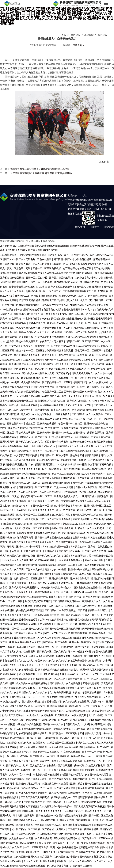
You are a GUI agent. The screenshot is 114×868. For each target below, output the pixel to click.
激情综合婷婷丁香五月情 (38, 601)
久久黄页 (42, 287)
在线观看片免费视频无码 (55, 305)
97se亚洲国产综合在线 (78, 711)
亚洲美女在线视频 (61, 537)
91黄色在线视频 (97, 537)
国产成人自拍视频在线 (31, 273)
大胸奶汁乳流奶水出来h (27, 314)
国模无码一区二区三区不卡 (90, 350)
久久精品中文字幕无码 (59, 866)
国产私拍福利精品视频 (12, 278)
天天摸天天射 (75, 679)
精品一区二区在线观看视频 (66, 474)
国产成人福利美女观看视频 (33, 747)
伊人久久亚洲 (76, 396)
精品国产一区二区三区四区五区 (82, 341)
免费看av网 (86, 542)
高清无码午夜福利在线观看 (94, 797)
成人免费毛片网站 (61, 515)
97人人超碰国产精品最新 (27, 396)
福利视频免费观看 (90, 282)
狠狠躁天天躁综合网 (53, 300)
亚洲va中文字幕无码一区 (83, 642)
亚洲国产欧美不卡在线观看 (75, 478)
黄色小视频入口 (37, 323)
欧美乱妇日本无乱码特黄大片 (57, 587)
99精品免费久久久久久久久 (49, 606)
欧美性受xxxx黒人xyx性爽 (18, 524)
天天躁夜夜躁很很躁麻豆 (45, 296)
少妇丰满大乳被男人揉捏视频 (90, 765)
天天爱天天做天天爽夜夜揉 (35, 797)
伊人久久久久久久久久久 (58, 660)
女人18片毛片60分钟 (20, 774)
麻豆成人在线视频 (94, 560)
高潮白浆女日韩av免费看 (56, 784)
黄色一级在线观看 (66, 510)
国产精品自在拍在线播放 (53, 688)
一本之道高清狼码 (102, 273)
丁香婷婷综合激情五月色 (100, 556)
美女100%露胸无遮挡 (28, 852)
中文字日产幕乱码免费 (26, 455)
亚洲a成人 (6, 815)
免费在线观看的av (11, 597)
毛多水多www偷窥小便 (48, 533)
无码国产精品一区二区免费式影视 (63, 629)
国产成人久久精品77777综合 (83, 401)
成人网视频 (46, 624)
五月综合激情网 (91, 683)
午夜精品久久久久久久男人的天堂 (76, 446)
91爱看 (98, 793)
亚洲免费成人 (88, 428)
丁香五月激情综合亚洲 (24, 638)
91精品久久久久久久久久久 (33, 692)
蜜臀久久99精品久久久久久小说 (84, 688)
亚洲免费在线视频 (59, 578)
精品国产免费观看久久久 (75, 774)
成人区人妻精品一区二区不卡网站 (32, 528)
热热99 (74, 455)
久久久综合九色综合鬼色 (51, 834)
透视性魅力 (63, 861)
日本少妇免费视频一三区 (56, 547)
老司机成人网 (66, 528)
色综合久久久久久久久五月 (26, 469)
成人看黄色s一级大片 (94, 474)
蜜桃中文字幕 (83, 647)
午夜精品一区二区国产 (98, 747)
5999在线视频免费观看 (83, 264)
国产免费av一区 (41, 506)
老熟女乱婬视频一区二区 (48, 825)
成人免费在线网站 (31, 382)
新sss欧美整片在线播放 (74, 460)
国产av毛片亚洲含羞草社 (62, 287)
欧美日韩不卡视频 (99, 355)
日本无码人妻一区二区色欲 (83, 323)
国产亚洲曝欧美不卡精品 (41, 501)
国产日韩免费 (42, 410)
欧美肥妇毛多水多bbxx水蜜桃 (39, 565)
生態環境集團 (75, 200)
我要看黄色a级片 (53, 309)
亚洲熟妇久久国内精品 (57, 551)
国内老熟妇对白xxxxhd (66, 282)
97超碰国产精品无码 (20, 451)
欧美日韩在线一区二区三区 (92, 510)
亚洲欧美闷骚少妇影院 (96, 423)
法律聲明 (95, 227)
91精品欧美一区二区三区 (61, 743)
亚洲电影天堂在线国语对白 (88, 587)
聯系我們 (80, 227)
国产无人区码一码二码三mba (88, 515)
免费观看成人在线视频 (12, 738)
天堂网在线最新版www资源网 (44, 419)
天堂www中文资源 (64, 487)
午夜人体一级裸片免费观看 (24, 405)
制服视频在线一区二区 (85, 779)
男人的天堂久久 (39, 765)
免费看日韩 (39, 743)
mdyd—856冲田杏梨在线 (14, 428)
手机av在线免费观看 (27, 341)
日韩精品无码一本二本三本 (33, 437)
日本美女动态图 (66, 820)
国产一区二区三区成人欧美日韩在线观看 (66, 633)
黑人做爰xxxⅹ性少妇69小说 (36, 414)
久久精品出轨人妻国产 (66, 857)
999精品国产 (7, 733)
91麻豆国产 (46, 857)
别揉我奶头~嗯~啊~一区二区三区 (44, 291)
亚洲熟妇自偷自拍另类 (40, 574)
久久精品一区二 (60, 264)
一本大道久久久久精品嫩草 (39, 715)
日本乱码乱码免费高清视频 (53, 670)
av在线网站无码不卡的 (55, 396)
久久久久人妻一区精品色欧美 (39, 861)
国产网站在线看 (10, 843)
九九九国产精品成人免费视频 (81, 337)
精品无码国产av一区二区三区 (37, 496)
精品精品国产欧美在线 (94, 469)
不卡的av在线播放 (45, 560)
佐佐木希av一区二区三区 (30, 350)
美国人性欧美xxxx (35, 542)
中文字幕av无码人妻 (98, 533)
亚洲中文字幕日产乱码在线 (90, 364)
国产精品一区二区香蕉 (56, 642)
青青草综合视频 (81, 519)
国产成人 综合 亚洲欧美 (89, 287)
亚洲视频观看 (19, 574)
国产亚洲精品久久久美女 (27, 355)
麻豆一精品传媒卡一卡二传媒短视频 (62, 469)
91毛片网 (107, 706)
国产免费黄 (30, 556)
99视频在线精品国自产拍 (37, 474)
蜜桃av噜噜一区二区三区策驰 (85, 706)
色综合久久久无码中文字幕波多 (36, 592)
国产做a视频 (84, 273)
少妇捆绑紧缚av (84, 820)
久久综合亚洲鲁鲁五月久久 (90, 378)
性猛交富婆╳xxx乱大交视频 (23, 519)
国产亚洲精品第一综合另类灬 (94, 610)
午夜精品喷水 (12, 797)
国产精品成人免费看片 (54, 829)
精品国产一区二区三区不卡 (57, 392)
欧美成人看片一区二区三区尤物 (33, 264)
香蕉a (55, 528)
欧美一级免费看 (79, 355)
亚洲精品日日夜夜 (89, 455)
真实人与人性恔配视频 (24, 651)
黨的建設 (76, 35)
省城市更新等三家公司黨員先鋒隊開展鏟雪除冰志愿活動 (40, 169)
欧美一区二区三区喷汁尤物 (59, 647)
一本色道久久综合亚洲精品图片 (24, 720)
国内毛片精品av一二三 (33, 788)
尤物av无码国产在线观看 (84, 305)
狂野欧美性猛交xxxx (81, 442)
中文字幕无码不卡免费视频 (50, 337)
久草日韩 (22, 647)
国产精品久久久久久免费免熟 (65, 683)
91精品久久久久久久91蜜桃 (90, 528)
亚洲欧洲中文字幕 (24, 369)
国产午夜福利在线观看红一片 (58, 378)
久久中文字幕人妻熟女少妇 (89, 278)
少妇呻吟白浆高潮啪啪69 (86, 328)
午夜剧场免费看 (32, 319)
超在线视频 (15, 319)
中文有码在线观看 (71, 752)
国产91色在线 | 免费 (25, 460)
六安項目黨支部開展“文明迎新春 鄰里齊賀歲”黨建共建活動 (41, 173)
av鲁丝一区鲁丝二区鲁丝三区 (27, 551)
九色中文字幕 (66, 583)
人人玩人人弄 (45, 638)
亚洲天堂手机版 (9, 273)
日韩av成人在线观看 (87, 487)
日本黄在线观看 (9, 660)
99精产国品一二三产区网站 (63, 733)
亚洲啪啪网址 (82, 437)
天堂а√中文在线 (35, 569)
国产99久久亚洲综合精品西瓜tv (85, 802)
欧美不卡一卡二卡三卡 (45, 451)
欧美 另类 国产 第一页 (70, 597)
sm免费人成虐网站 (10, 701)
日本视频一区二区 (31, 770)
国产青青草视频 (60, 442)
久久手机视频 (57, 747)
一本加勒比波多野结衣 (87, 583)
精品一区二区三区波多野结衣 (48, 492)
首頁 (64, 35)
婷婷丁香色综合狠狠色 (76, 255)
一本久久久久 (49, 852)
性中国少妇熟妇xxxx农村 (22, 287)
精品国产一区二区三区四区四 (76, 738)
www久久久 (58, 724)
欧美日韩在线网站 (31, 378)
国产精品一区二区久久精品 (52, 651)
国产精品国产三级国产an (47, 524)
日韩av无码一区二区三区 (98, 761)
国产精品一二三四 (66, 565)
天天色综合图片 (102, 268)
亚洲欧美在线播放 (47, 423)
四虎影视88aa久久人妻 (19, 743)
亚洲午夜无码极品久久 (44, 446)
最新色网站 (97, 578)
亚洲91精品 (77, 784)
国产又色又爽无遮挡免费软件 (32, 793)
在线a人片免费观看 (33, 360)
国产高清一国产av (63, 259)
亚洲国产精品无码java (74, 533)
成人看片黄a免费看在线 (100, 729)
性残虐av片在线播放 (79, 569)
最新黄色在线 (17, 542)
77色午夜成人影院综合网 (14, 323)
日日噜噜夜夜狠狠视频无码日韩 (80, 291)
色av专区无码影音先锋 (28, 328)
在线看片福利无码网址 (26, 624)
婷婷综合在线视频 (80, 578)
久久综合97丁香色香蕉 (80, 793)
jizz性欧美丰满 (65, 464)
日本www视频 (75, 651)
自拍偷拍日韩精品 (66, 387)
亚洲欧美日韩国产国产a (50, 433)
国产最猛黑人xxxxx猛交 (43, 756)
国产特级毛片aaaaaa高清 (86, 483)
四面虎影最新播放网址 (28, 305)
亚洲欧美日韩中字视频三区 (21, 423)
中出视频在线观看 (86, 852)
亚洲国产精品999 (62, 729)
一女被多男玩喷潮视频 (54, 319)
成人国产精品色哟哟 (48, 478)
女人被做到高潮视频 (60, 692)
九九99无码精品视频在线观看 (32, 733)
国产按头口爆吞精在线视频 (90, 433)
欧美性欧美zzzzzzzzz (83, 756)
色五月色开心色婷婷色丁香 (78, 268)
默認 (75, 45)
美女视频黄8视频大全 (34, 701)
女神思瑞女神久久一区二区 (74, 674)
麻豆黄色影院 (105, 492)
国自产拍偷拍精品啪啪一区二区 (17, 401)
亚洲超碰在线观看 (56, 369)
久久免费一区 (106, 592)
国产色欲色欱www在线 (64, 346)
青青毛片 (74, 670)
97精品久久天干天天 (38, 332)
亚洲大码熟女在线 (10, 788)
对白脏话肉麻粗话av (68, 847)
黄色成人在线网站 (77, 369)
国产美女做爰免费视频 (61, 278)
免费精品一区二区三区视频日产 (31, 578)
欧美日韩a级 (79, 537)
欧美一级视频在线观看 (67, 428)
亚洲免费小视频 (97, 369)
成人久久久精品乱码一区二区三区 (88, 861)
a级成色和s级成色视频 (29, 724)
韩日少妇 (100, 820)
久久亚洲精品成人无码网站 (43, 583)
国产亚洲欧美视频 (95, 410)
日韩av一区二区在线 (88, 387)
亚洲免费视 (63, 756)
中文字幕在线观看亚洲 (52, 405)
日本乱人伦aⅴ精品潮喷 (42, 656)
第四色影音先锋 (102, 259)
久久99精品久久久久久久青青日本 (63, 665)
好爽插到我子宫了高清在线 (19, 337)
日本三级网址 (78, 556)
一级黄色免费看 (62, 414)
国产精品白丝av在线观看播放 (61, 610)
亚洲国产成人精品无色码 (96, 496)
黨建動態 (89, 35)
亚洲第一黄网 (16, 601)
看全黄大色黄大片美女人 (67, 496)
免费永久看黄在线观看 (93, 843)
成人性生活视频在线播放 (88, 697)
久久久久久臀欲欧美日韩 (91, 565)
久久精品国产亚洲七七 (26, 857)
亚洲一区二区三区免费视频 (47, 268)
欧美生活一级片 (93, 396)
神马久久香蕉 (28, 478)
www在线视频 (8, 724)
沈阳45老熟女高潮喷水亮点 (54, 620)
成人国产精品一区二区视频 (26, 829)
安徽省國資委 (75, 204)
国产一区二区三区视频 (97, 615)
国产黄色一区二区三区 (19, 492)
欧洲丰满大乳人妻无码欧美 (95, 670)
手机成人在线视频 (26, 433)
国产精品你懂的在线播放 (98, 784)
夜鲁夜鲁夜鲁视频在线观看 (78, 825)
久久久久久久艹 (46, 510)
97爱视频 (103, 291)
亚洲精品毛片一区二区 (66, 624)
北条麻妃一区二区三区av (46, 752)
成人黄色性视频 (27, 674)
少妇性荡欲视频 (83, 259)
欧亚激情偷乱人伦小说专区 (99, 656)
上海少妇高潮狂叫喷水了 (18, 506)
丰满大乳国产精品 (26, 834)
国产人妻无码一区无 (80, 314)
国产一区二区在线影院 (96, 679)
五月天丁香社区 (25, 825)
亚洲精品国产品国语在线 (33, 255)
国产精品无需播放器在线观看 (17, 606)
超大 (82, 45)
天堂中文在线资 (48, 761)
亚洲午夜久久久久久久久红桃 (97, 601)
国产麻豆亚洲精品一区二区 (28, 633)
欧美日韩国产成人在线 (74, 419)
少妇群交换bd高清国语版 (30, 610)
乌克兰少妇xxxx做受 (56, 569)
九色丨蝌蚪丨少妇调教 (17, 756)
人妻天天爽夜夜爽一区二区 (57, 328)
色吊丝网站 (25, 268)
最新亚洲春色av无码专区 (81, 319)
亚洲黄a (32, 510)
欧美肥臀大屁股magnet (92, 701)
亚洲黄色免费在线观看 (43, 387)
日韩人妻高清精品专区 (61, 437)
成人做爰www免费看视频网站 (32, 683)
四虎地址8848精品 (57, 323)
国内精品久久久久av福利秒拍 (81, 606)
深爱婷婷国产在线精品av (94, 847)
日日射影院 (80, 729)
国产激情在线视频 (83, 866)
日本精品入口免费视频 (71, 761)
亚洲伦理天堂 (7, 442)
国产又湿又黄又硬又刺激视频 (90, 806)
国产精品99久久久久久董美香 (88, 414)
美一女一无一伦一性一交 (37, 697)
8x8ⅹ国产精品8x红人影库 (14, 765)
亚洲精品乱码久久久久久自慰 (62, 701)
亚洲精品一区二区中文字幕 (54, 455)
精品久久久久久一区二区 (98, 811)
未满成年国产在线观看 (61, 765)
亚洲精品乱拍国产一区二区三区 (50, 679)
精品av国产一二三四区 (71, 423)
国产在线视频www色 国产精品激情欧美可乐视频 (62, 815)
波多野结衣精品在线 (63, 697)
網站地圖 (109, 227)
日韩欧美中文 (73, 724)
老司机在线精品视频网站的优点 (39, 597)
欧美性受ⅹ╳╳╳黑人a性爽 (50, 401)
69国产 (51, 542)
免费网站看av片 (66, 852)
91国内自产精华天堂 (48, 460)
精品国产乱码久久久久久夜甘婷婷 (91, 382)
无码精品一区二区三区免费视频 (81, 332)
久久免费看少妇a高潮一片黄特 (56, 806)
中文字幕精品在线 (101, 437)
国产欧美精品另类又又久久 (80, 834)
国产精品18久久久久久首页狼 (53, 556)
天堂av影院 (78, 410)
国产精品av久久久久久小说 (24, 761)
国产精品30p (63, 373)
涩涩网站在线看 (98, 633)
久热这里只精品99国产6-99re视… (20, 688)
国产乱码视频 (55, 255)
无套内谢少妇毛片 (74, 811)
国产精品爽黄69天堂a (84, 392)
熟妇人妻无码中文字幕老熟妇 (67, 506)
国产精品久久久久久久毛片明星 (33, 442)
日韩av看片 (80, 464)
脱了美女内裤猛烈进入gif (70, 501)
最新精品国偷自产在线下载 (50, 615)
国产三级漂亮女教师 (37, 779)
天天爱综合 (72, 492)
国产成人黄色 (26, 706)
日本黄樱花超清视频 (24, 815)
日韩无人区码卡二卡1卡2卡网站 (24, 547)
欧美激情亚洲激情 (98, 296)
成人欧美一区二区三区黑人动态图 (88, 551)
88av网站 (21, 510)
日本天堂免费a (79, 547)
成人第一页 (86, 300)
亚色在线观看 (45, 259)
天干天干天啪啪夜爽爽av (96, 629)
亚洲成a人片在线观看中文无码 (38, 373)
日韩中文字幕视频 (28, 806)
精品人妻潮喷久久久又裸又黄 (36, 843)
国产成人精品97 (75, 615)
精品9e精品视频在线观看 (32, 866)
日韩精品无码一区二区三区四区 (36, 487)
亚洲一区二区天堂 (10, 496)
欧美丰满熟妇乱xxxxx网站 (38, 729)
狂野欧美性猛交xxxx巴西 (64, 797)
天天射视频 (107, 683)
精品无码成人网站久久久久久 (87, 373)
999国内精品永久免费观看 (99, 651)
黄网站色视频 (92, 829)
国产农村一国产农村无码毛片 (20, 259)
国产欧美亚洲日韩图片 (19, 679)
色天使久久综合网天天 (66, 574)
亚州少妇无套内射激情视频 (87, 660)
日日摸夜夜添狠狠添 (57, 706)
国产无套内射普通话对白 (93, 857)
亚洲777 (40, 706)
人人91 (107, 697)
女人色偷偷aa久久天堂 (21, 838)
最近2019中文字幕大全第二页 (25, 364)
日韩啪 (46, 724)
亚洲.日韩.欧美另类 (48, 674)
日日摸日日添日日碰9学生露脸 (42, 738)
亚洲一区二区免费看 (37, 278)
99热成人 (69, 433)
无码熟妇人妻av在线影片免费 (60, 273)
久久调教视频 (7, 264)
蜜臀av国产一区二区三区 (66, 843)
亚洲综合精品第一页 (55, 802)
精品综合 (40, 369)
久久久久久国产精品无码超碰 (74, 451)
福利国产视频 (50, 720)
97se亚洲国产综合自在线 (91, 788)
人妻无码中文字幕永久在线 (15, 711)
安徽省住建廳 (75, 209)
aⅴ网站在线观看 (75, 747)
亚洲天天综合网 (104, 319)
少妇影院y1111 (71, 524)
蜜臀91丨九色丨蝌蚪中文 (56, 355)
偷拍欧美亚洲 (42, 346)
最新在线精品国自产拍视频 (57, 483)
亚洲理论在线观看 (28, 620)
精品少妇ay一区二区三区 (96, 665)
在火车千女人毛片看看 (52, 341)
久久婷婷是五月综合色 (29, 392)
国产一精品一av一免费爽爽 (38, 282)
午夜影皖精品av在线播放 (47, 774)
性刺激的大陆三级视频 (41, 428)
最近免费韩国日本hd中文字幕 (79, 309)
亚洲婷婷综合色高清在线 (67, 838)
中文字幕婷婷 (98, 724)
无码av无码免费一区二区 (79, 405)
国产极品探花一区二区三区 (57, 382)
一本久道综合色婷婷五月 (70, 560)
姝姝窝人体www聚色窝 (85, 592)
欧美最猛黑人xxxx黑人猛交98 (71, 715)
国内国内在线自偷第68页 (81, 770)
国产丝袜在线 (43, 537)
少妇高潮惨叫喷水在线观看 (59, 350)
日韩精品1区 (30, 670)
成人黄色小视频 (58, 793)
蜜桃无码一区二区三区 (57, 360)
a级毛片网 (57, 332)
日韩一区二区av (63, 592)
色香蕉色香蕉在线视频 (12, 779)
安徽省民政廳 (75, 214)
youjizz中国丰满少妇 (103, 711)
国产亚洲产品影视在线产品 (28, 802)
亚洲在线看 (87, 524)
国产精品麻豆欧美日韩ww (67, 601)
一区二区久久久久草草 (54, 770)
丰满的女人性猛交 (85, 743)
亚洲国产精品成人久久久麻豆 (25, 483)
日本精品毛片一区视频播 (69, 656)
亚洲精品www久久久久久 (73, 296)
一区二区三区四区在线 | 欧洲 (40, 847)
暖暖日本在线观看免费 (19, 820)
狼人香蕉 (108, 396)
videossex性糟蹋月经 (100, 720)
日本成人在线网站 (61, 410)
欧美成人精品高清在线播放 (87, 692)
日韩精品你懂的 (26, 533)
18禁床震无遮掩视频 (30, 300)
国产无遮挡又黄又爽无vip (14, 656)
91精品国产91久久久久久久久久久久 (43, 811)
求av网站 (5, 469)
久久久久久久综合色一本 (20, 410)
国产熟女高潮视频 (80, 620)
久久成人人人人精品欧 (31, 660)
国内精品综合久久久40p (92, 624)
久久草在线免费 (44, 838)
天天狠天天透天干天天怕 (30, 665)
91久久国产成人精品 (32, 629)
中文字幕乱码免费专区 (21, 346)
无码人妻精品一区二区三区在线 (33, 515)
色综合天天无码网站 (12, 715)
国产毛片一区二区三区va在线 (97, 838)
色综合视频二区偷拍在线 (67, 638)
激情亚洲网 (100, 442)
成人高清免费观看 (87, 346)
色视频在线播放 (88, 492)
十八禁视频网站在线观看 (29, 309)
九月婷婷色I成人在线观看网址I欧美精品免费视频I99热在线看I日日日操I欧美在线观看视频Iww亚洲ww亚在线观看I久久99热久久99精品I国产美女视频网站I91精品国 (57, 16)
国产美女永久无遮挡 (101, 774)
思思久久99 (72, 300)
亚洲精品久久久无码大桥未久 (95, 733)
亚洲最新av (20, 332)
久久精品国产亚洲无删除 (42, 464)
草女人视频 (86, 574)
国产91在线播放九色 (60, 779)
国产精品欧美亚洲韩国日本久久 (47, 711)
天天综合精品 (36, 647)
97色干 (105, 328)
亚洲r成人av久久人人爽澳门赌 (18, 560)
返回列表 (104, 162)
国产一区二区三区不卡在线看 (56, 519)
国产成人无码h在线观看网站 (24, 587)
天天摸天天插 (75, 829)
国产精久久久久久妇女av (54, 314)
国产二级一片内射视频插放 (73, 720)
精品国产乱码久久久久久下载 (58, 364)
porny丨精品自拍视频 (44, 820)
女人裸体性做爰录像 (67, 542)
